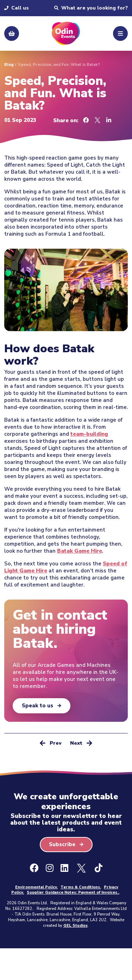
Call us (17, 8)
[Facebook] (34, 868)
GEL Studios (76, 926)
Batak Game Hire (80, 551)
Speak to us (37, 706)
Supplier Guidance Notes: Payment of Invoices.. (73, 892)
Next (81, 743)
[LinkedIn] (64, 868)
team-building (89, 434)
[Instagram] (50, 868)
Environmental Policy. (36, 887)
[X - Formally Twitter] (81, 868)
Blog (9, 65)
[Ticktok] (99, 868)
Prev (51, 743)
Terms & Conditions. (81, 887)
